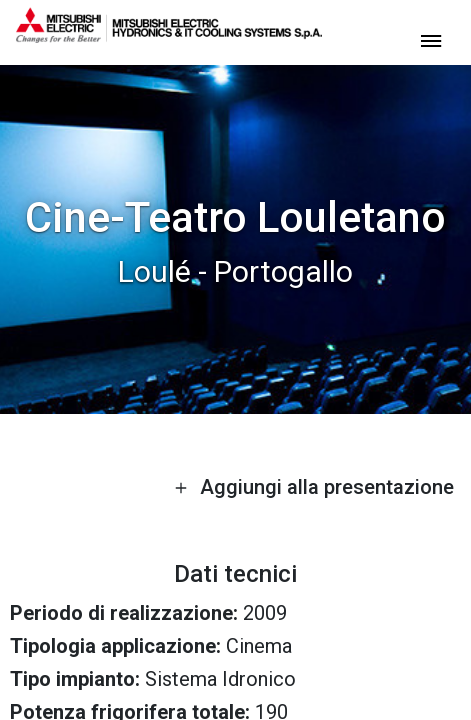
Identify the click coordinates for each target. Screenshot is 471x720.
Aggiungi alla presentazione (314, 487)
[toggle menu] (431, 39)
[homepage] (169, 35)
